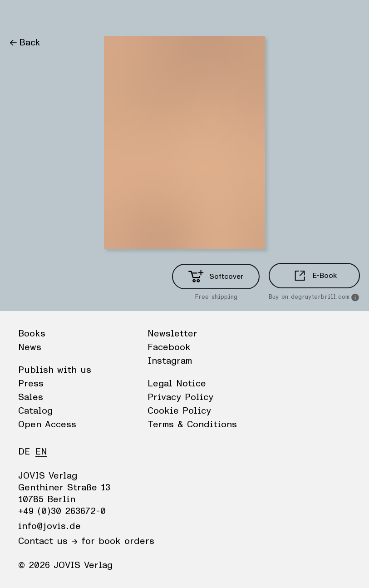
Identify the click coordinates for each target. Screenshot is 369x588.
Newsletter (172, 334)
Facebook (169, 347)
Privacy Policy (180, 397)
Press (31, 384)
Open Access (47, 425)
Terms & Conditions (192, 425)
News (56, 16)
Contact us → (48, 541)
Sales (31, 397)
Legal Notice (177, 384)
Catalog (35, 411)
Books (22, 16)
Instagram (170, 361)
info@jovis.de (49, 526)
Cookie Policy (179, 411)
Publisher (96, 16)
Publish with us (55, 370)
